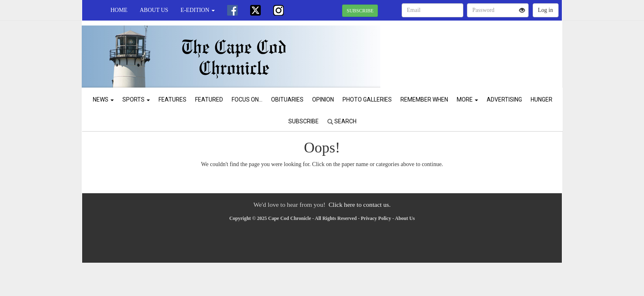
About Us (154, 10)
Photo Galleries (367, 99)
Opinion (323, 99)
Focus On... (247, 99)
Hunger (542, 99)
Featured (209, 99)
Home (119, 10)
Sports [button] (136, 99)
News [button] (103, 99)
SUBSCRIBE (360, 11)
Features (172, 99)
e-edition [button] (198, 10)
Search (342, 121)
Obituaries (287, 99)
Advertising (504, 99)
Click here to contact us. (360, 205)
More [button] (467, 99)
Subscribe (304, 121)
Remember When (424, 99)
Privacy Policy (376, 218)
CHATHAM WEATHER (487, 49)
